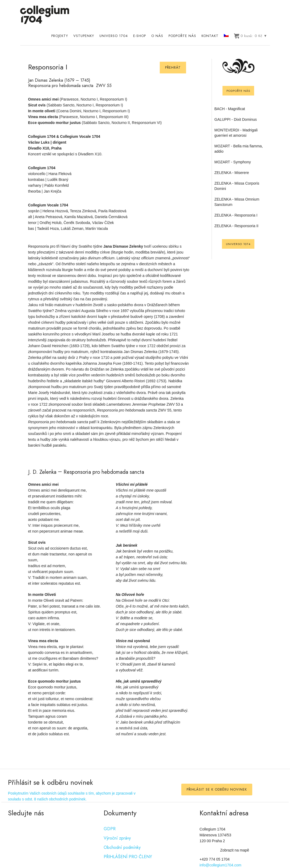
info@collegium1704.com (220, 865)
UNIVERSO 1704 (114, 36)
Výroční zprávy (117, 838)
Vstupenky (84, 36)
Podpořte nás (182, 36)
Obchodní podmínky (122, 847)
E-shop (140, 36)
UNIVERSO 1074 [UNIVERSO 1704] (238, 244)
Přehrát (173, 67)
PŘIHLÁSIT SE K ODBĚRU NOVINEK (217, 789)
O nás (157, 36)
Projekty (60, 36)
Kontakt (210, 36)
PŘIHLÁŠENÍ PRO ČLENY (128, 857)
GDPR (110, 829)
